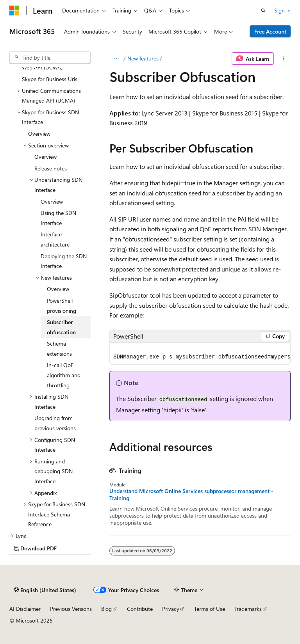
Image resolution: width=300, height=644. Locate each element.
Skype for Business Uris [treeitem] (50, 79)
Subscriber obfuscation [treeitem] (61, 327)
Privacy (171, 609)
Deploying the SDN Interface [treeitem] (64, 261)
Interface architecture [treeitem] (55, 239)
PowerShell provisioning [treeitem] (62, 306)
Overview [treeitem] (39, 134)
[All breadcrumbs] (116, 59)
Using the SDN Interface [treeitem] (58, 218)
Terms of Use (210, 609)
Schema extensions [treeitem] (59, 349)
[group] (200, 353)
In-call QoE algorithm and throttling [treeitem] (64, 375)
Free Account (270, 31)
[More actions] (284, 59)
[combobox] (50, 58)
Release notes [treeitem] (51, 168)
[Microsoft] (14, 11)
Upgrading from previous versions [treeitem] (55, 423)
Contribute (140, 609)
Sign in (282, 10)
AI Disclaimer (25, 609)
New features (143, 58)
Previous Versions (71, 609)
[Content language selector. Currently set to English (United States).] (45, 590)
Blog (106, 609)
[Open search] (263, 11)
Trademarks (248, 609)
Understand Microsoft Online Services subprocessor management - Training (191, 495)
